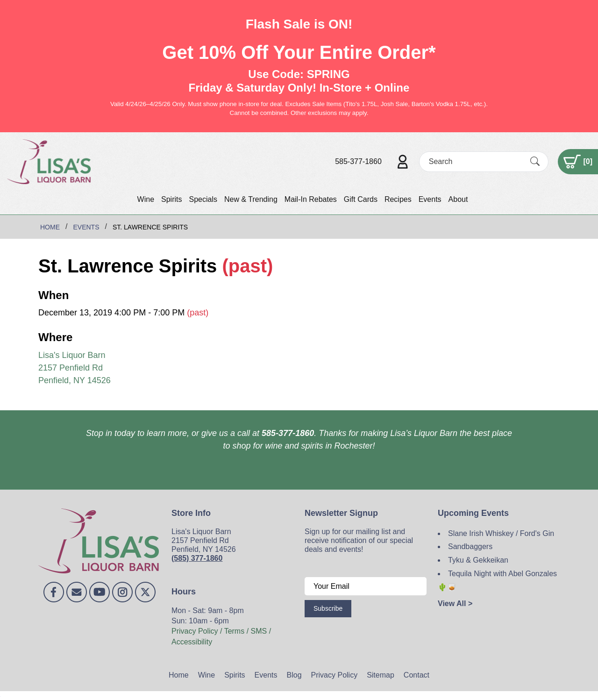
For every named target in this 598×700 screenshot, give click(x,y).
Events (430, 199)
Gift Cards (361, 199)
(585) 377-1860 (197, 558)
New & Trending (251, 199)
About (458, 199)
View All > (455, 604)
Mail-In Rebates (311, 199)
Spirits (171, 199)
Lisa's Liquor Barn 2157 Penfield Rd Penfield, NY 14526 (75, 368)
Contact (416, 675)
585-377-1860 (358, 161)
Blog (294, 675)
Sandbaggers (470, 546)
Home (179, 675)
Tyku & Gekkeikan (478, 560)
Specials (203, 199)
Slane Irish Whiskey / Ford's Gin (501, 533)
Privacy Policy (335, 675)
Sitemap (381, 675)
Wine (146, 199)
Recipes (398, 199)
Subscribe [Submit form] (328, 608)
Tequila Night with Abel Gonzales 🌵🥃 (497, 580)
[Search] (476, 161)
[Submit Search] (535, 161)
